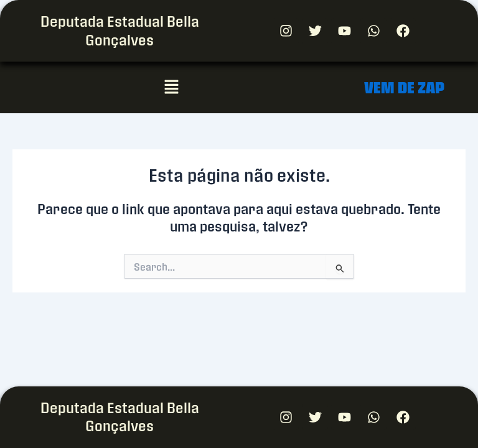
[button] (171, 87)
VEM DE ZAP (404, 87)
